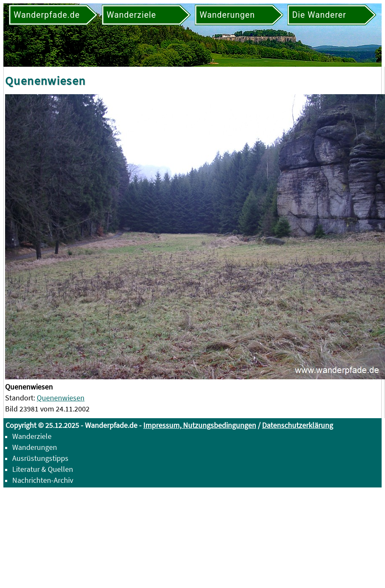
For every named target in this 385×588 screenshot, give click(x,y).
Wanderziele (32, 436)
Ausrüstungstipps (40, 458)
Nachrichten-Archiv (43, 480)
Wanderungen (35, 447)
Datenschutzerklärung (298, 425)
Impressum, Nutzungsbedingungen (200, 425)
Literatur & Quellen (43, 469)
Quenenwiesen (61, 398)
